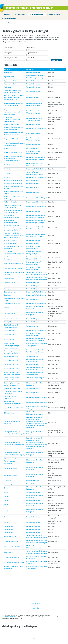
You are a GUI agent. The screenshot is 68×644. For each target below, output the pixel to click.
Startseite (4, 23)
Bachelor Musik (9, 279)
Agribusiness (8, 87)
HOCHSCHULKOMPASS (9, 617)
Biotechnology (9, 532)
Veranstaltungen (54, 15)
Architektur (8, 165)
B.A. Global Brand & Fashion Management (13, 248)
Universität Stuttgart (33, 97)
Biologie (7, 488)
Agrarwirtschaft (9, 77)
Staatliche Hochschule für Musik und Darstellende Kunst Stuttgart (37, 273)
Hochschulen (21, 15)
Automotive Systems (11, 240)
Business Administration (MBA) (14, 562)
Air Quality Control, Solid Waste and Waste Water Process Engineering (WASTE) (14, 97)
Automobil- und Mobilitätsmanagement (11, 216)
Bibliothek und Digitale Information (11, 397)
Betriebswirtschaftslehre (12, 356)
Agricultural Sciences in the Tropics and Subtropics (13, 91)
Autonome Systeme (10, 243)
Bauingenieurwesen (10, 283)
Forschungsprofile (10, 18)
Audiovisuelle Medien (11, 202)
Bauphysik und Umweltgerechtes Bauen (14, 299)
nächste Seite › (36, 604)
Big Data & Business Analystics (14, 408)
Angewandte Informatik (11, 124)
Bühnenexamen (9, 552)
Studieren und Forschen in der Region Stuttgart (29, 8)
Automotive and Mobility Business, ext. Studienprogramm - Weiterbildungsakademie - (15, 228)
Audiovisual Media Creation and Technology (14, 198)
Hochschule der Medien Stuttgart (37, 198)
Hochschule (30, 70)
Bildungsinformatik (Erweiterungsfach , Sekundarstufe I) (10, 461)
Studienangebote (37, 15)
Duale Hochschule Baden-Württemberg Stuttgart (34, 105)
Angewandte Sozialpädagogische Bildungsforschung (15, 144)
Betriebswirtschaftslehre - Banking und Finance (12, 379)
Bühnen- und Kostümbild (12, 547)
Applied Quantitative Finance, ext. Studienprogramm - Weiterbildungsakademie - (15, 159)
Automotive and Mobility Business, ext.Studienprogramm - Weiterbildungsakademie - (14, 235)
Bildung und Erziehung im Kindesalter (12, 422)
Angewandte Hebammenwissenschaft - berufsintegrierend (12, 112)
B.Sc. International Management (14, 263)
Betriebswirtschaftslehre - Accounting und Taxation (12, 374)
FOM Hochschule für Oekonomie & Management (37, 345)
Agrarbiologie (8, 73)
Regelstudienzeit (32, 53)
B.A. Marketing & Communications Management (14, 253)
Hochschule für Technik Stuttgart (37, 129)
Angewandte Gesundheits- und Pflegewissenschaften (14, 105)
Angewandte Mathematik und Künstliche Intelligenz (13, 129)
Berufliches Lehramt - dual (12, 319)
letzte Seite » (36, 608)
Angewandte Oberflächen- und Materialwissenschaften (14, 134)
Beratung (7, 307)
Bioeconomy (8, 484)
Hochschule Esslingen (33, 124)
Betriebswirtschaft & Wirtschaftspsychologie (12, 345)
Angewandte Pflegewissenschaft (14, 139)
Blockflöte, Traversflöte (11, 542)
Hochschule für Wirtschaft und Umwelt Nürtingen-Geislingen (36, 77)
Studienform (30, 48)
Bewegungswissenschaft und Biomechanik (13, 392)
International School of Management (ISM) (34, 152)
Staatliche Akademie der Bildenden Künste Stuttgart (35, 165)
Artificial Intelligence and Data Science (14, 188)
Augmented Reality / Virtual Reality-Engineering (13, 206)
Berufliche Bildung (10, 314)
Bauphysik (7, 295)
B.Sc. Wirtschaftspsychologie (13, 268)
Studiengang (8, 70)
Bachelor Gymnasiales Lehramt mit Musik (14, 273)
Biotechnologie (9, 526)
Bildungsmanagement (11, 468)
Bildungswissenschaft (11, 476)
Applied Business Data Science (14, 152)
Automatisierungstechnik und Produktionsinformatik (13, 211)
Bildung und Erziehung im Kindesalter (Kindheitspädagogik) (15, 433)
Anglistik (7, 148)
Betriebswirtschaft (10, 330)
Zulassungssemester (10, 58)
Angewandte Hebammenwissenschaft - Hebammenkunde (12, 119)
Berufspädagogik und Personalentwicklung (11, 326)
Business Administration (12, 557)
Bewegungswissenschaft (12, 388)
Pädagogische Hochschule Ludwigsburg (35, 307)
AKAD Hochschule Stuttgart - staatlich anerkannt (35, 360)
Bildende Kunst (9, 413)
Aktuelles (7, 15)
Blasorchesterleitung (11, 537)
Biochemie (7, 481)
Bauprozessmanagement (12, 303)
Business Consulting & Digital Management (13, 568)
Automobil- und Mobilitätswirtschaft (10, 222)
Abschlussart (8, 48)
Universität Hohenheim (33, 73)
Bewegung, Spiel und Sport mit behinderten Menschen (14, 384)
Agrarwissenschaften (11, 81)
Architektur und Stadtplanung (13, 180)
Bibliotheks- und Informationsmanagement (12, 403)
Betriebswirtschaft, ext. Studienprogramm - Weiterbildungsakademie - (12, 351)
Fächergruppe (8, 53)
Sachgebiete (30, 58)
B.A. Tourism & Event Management (11, 258)
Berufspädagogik (10, 322)
